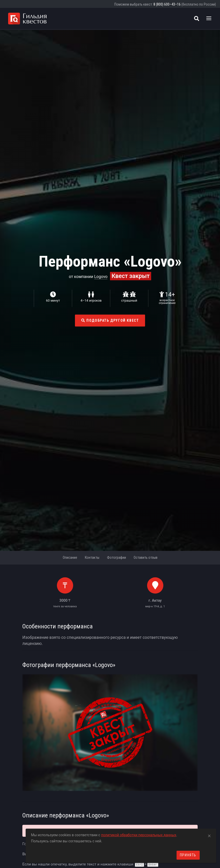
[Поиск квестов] (197, 19)
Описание (70, 557)
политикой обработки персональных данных (139, 835)
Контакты (92, 557)
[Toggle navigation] (209, 19)
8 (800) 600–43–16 (167, 4)
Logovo (101, 277)
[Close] (209, 835)
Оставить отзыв (146, 557)
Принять (188, 855)
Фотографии (116, 557)
